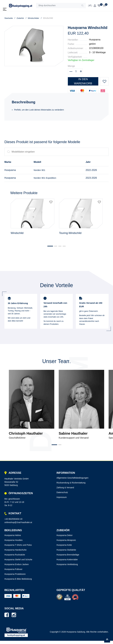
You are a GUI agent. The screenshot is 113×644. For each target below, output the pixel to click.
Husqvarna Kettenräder (67, 563)
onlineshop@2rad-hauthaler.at (18, 526)
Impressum (62, 501)
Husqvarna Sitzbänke (66, 553)
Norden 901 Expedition (45, 178)
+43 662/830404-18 (13, 522)
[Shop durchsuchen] (58, 6)
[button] (49, 249)
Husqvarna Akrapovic (66, 543)
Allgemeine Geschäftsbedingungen (72, 481)
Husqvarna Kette (64, 548)
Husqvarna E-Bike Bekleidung (18, 582)
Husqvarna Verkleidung (67, 568)
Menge (71, 66)
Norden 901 (39, 170)
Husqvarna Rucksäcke (15, 558)
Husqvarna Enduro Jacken (17, 568)
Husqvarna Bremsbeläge (68, 558)
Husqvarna (95, 40)
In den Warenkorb (83, 81)
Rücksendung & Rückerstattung (71, 486)
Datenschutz (62, 496)
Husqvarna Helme (13, 539)
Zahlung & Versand (65, 491)
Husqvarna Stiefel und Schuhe (18, 563)
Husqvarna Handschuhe (15, 553)
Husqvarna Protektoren (15, 577)
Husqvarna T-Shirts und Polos (18, 548)
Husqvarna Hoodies (13, 543)
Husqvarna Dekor (65, 539)
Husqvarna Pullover (13, 573)
